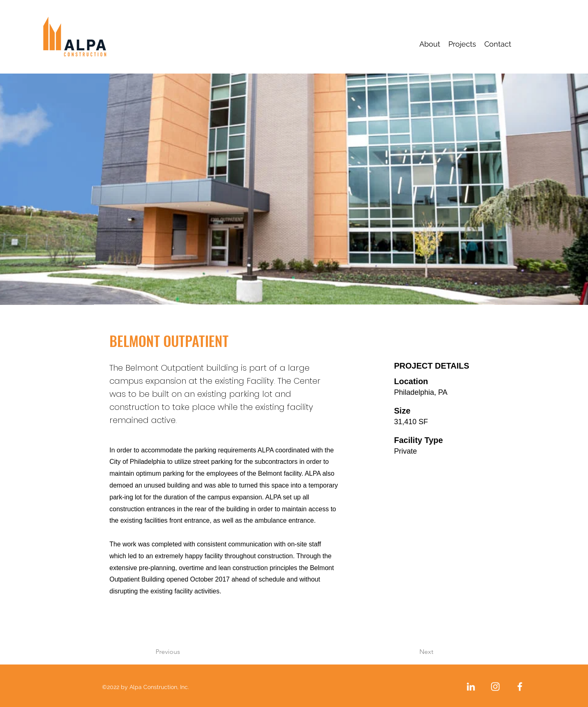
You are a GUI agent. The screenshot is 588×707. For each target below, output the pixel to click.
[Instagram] (495, 687)
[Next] (406, 652)
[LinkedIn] (471, 687)
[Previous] (189, 652)
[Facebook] (520, 687)
